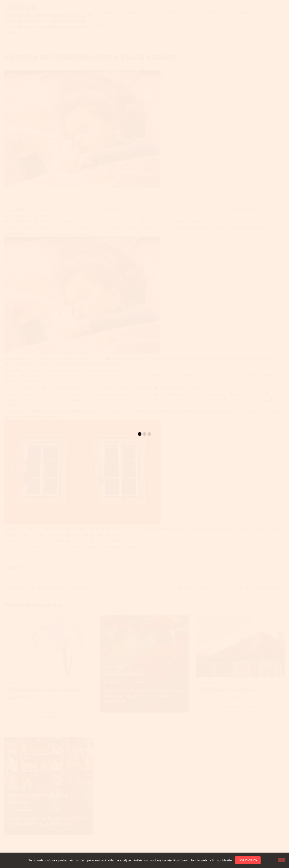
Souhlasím (248, 860)
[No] (282, 860)
